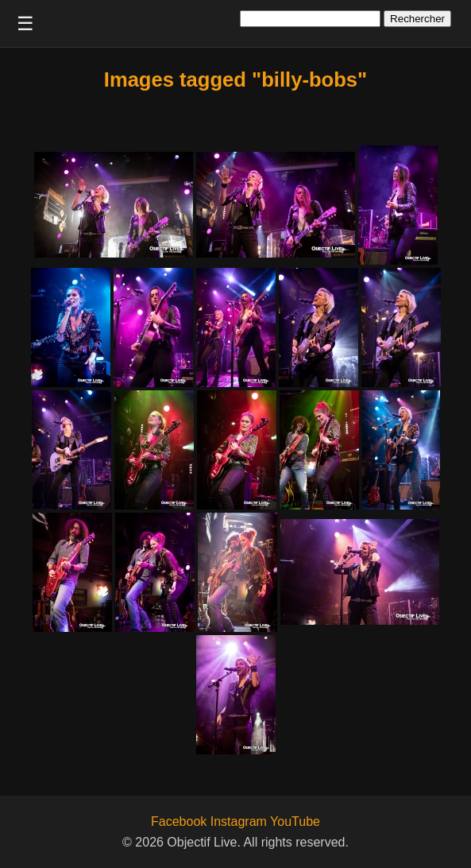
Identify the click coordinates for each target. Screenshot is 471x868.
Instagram (239, 821)
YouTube (295, 821)
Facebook (179, 821)
